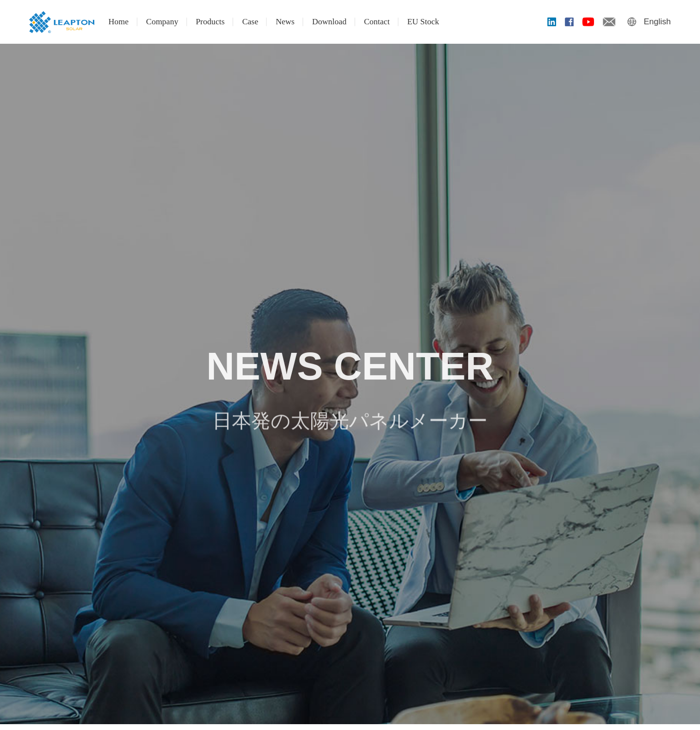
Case (250, 22)
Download (329, 22)
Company (162, 22)
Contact (377, 22)
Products (210, 22)
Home (119, 22)
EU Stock (423, 22)
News (285, 22)
